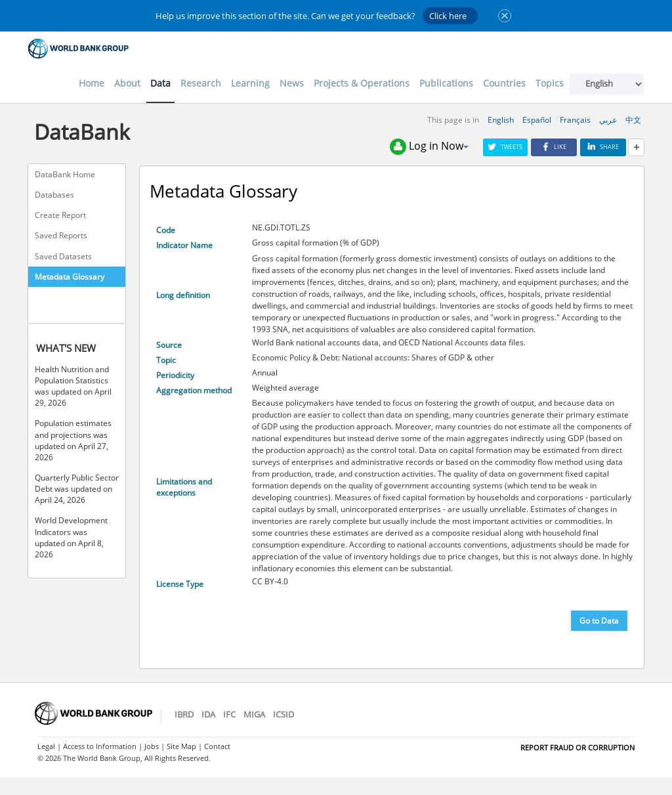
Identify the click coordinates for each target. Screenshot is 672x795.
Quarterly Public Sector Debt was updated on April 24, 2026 (77, 489)
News (292, 83)
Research (201, 83)
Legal (46, 746)
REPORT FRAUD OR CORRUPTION (577, 747)
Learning (250, 83)
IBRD (184, 714)
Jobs (152, 746)
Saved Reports (61, 235)
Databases (54, 195)
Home (92, 83)
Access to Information (100, 746)
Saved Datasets (63, 256)
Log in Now (429, 147)
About (127, 83)
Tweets (505, 147)
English (501, 120)
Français (575, 120)
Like (554, 147)
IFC (229, 714)
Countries (504, 83)
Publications (446, 83)
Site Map (181, 746)
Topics (550, 83)
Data (160, 83)
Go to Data (599, 621)
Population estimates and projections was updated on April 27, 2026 (73, 440)
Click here (448, 16)
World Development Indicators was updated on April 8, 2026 (71, 537)
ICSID (283, 714)
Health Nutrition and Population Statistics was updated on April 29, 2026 (73, 386)
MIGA (254, 714)
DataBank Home (65, 174)
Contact (217, 746)
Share (603, 147)
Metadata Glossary (70, 277)
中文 (633, 120)
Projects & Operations (362, 83)
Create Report (60, 215)
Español (537, 120)
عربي (608, 120)
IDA (208, 714)
